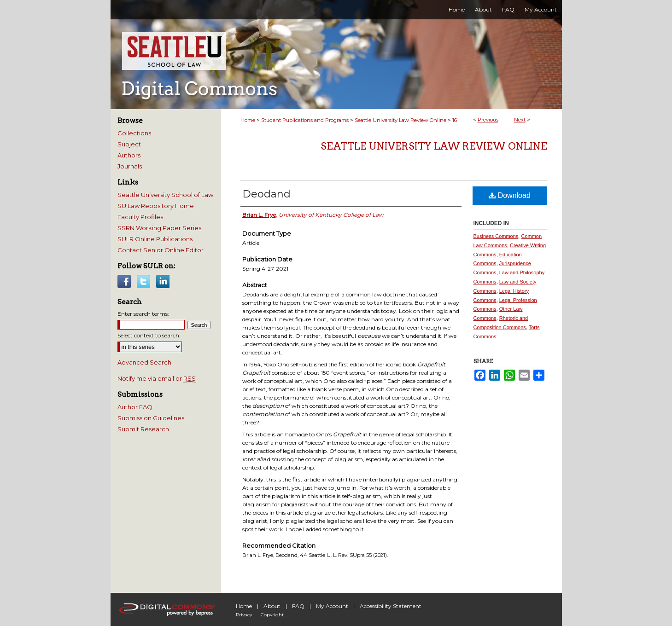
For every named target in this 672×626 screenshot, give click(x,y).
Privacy (244, 615)
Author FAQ (135, 407)
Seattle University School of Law (165, 195)
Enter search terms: (143, 314)
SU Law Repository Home (156, 206)
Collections (134, 133)
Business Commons (496, 236)
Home (248, 120)
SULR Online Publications (155, 239)
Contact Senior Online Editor (161, 250)
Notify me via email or (157, 378)
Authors (129, 155)
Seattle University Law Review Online (400, 120)
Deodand (266, 194)
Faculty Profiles (140, 217)
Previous (488, 120)
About (272, 606)
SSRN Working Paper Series (159, 228)
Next (520, 120)
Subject (129, 144)
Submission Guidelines (151, 418)
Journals (130, 166)
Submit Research (143, 429)
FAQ (298, 606)
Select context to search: (149, 335)
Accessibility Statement (391, 606)
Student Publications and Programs (305, 120)
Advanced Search (144, 362)
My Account (332, 606)
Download (510, 195)
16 (455, 120)
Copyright (272, 615)
